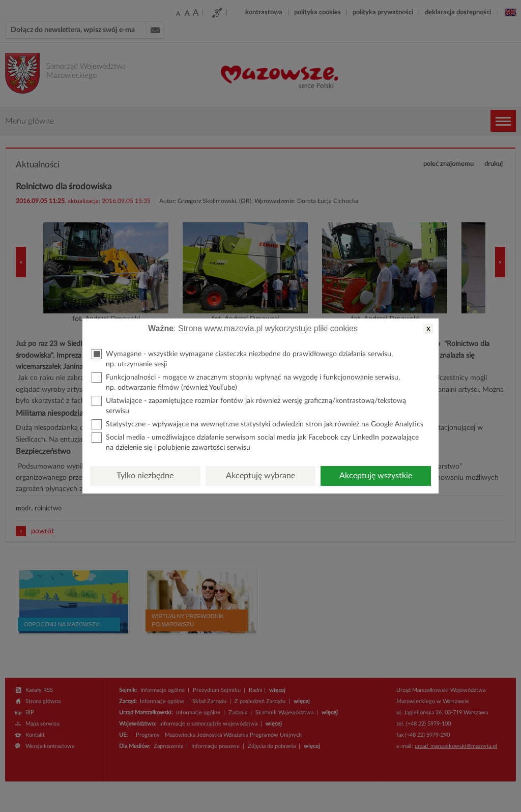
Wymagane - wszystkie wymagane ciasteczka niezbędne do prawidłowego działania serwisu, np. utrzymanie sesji (242, 358)
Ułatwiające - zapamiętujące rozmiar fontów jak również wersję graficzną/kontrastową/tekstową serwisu (249, 405)
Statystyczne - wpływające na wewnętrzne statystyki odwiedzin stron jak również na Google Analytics (257, 424)
